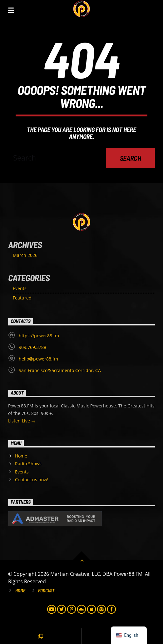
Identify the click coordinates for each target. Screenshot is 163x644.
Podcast (46, 591)
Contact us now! (32, 480)
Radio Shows (28, 464)
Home (21, 456)
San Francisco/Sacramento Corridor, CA (60, 370)
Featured (22, 298)
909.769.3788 (32, 347)
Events (20, 288)
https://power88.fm (39, 336)
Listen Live (22, 421)
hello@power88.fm (38, 359)
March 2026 (25, 255)
